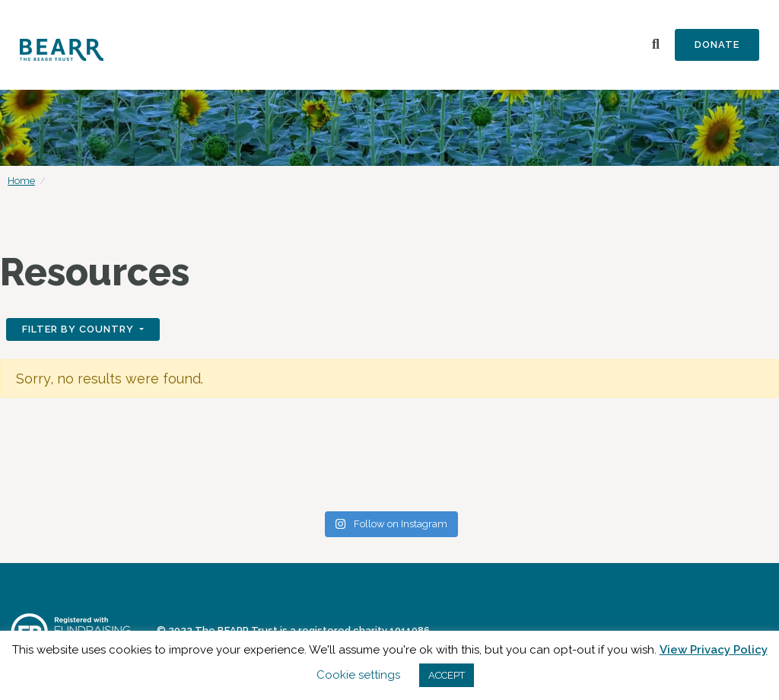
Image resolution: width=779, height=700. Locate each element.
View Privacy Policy (714, 650)
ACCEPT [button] (447, 675)
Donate (717, 45)
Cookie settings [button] (358, 675)
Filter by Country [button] (79, 329)
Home (21, 181)
